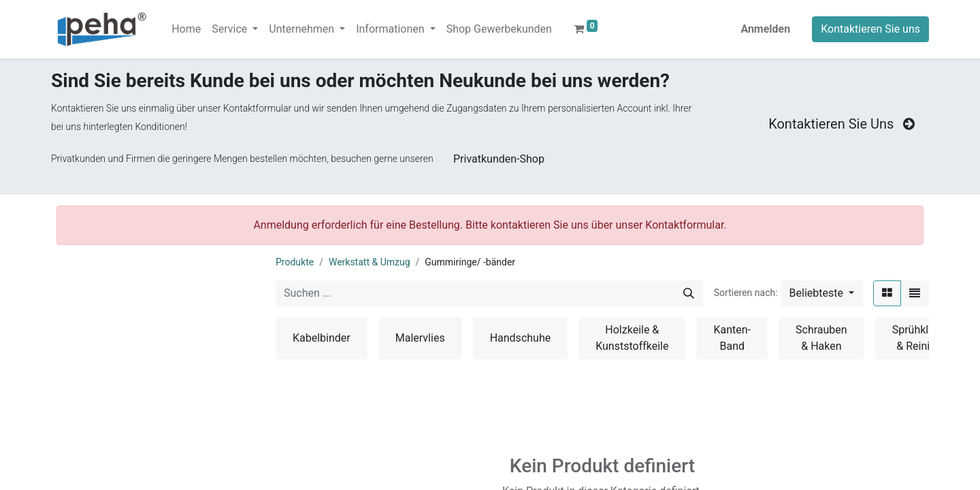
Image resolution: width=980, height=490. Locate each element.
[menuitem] (186, 29)
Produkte (295, 262)
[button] (822, 293)
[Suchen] (689, 293)
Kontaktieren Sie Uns (843, 124)
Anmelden (765, 29)
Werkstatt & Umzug (370, 262)
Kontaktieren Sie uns (870, 29)
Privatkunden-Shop (499, 159)
